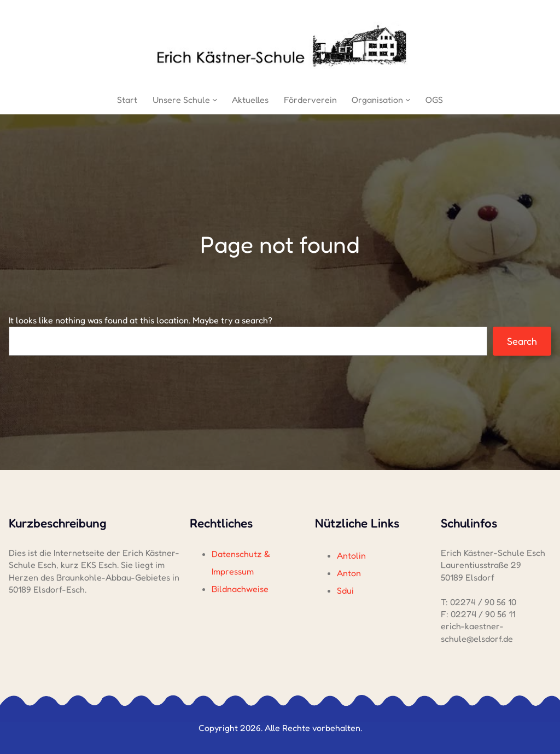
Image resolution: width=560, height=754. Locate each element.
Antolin (351, 555)
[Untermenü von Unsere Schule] (215, 100)
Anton (349, 573)
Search (522, 341)
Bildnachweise (240, 589)
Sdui (345, 590)
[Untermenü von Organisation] (408, 100)
